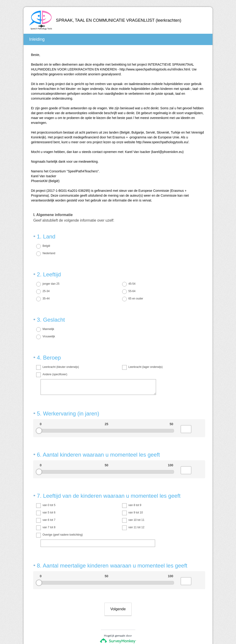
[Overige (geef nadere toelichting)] (98, 518)
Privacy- (106, 627)
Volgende (118, 576)
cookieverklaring (125, 627)
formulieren (141, 613)
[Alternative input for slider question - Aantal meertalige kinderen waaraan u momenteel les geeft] (186, 552)
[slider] (39, 414)
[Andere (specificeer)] (98, 375)
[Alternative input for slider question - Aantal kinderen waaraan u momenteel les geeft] (186, 449)
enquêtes (123, 613)
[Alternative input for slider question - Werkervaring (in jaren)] (186, 412)
